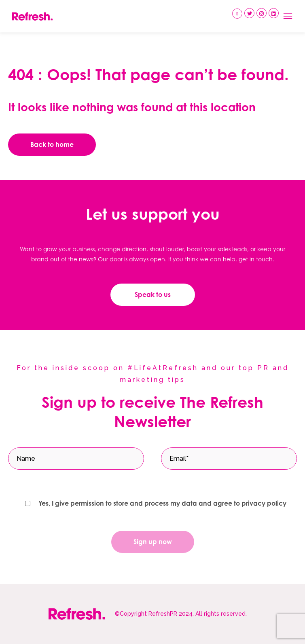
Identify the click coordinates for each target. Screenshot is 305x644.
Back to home (52, 144)
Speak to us (153, 294)
